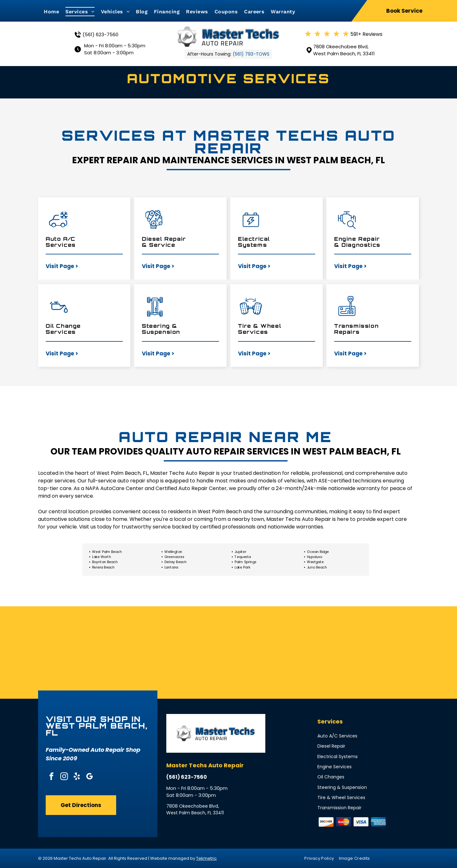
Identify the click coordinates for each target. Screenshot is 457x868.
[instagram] (64, 777)
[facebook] (51, 777)
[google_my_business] (89, 777)
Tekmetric (206, 858)
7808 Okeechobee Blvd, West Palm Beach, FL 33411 (344, 50)
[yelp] (77, 777)
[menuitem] (55, 12)
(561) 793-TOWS (251, 54)
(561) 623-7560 (100, 34)
